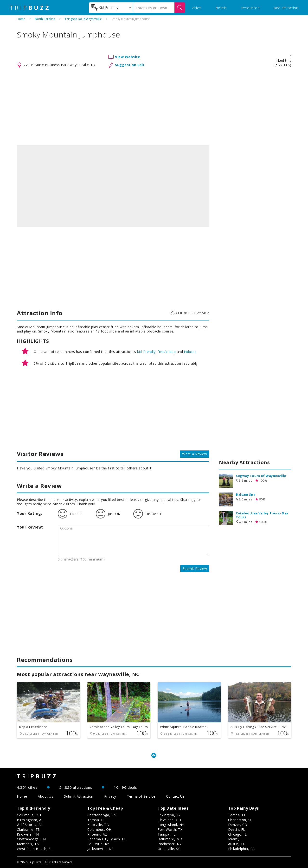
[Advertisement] (154, 107)
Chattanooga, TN (31, 839)
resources (250, 8)
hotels (221, 8)
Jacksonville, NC (101, 849)
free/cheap (167, 352)
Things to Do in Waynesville (83, 19)
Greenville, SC (169, 849)
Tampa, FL (96, 820)
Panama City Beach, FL (107, 839)
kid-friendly (146, 352)
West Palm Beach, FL (35, 849)
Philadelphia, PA (241, 849)
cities (197, 8)
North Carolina (45, 19)
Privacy (110, 796)
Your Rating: (29, 513)
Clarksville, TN (29, 829)
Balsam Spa (246, 494)
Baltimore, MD (170, 839)
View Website (128, 57)
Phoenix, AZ (97, 834)
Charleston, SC (240, 820)
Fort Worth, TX (170, 829)
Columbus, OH (29, 815)
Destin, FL (237, 829)
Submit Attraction (79, 796)
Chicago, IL (237, 834)
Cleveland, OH (169, 820)
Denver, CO (238, 825)
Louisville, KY (98, 844)
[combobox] (111, 8)
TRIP (30, 8)
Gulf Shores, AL (30, 825)
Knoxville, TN (28, 834)
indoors (190, 352)
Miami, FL (236, 839)
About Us (45, 796)
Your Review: (30, 527)
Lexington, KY (169, 815)
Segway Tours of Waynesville (261, 476)
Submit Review (195, 569)
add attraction (286, 8)
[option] (113, 186)
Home (21, 19)
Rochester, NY (170, 844)
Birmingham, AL (30, 820)
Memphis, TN (28, 844)
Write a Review (195, 454)
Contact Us (175, 796)
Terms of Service (141, 796)
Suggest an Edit (130, 65)
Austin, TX (237, 844)
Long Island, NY (171, 825)
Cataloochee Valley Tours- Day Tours (262, 515)
